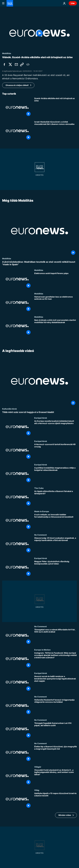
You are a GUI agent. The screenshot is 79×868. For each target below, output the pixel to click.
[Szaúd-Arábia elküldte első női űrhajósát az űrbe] (56, 107)
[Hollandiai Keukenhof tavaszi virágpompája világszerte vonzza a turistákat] (56, 707)
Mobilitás (7, 258)
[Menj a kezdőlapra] (10, 3)
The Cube (39, 488)
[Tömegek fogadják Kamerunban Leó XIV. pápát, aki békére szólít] (56, 731)
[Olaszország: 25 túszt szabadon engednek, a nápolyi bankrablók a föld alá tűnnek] (56, 545)
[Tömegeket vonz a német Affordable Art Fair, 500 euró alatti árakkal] (56, 637)
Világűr (38, 767)
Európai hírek (41, 418)
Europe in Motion (42, 650)
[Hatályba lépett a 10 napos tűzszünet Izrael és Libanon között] (56, 801)
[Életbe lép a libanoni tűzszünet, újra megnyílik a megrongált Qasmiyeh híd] (56, 754)
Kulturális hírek (9, 409)
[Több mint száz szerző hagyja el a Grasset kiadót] (40, 412)
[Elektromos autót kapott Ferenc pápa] (56, 281)
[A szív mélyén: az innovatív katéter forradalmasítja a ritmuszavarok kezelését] (56, 522)
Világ (37, 790)
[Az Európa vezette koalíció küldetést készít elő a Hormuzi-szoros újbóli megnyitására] (56, 428)
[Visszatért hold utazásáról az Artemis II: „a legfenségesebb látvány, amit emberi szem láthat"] (56, 777)
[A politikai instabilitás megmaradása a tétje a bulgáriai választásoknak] (56, 475)
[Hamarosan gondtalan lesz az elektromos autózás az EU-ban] (56, 304)
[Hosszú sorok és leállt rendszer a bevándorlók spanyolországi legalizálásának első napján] (56, 684)
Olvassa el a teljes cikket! (17, 85)
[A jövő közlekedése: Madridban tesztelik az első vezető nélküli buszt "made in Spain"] (40, 263)
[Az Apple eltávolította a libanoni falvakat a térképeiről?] (56, 499)
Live (73, 3)
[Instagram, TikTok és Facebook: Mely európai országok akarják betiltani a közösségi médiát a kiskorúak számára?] (56, 660)
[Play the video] (40, 33)
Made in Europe (42, 511)
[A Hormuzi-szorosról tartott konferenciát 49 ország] (56, 452)
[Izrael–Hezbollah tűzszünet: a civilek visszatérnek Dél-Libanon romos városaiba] (56, 131)
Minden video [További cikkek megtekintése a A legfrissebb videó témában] (65, 815)
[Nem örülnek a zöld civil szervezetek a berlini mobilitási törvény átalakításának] (56, 327)
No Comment (41, 535)
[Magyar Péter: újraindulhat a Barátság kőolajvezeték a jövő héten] (56, 569)
